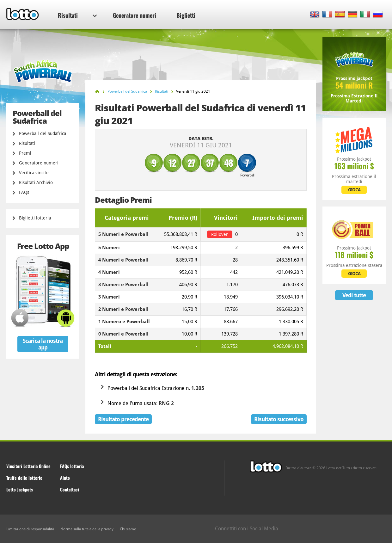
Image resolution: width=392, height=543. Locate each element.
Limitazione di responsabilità (30, 529)
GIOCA (354, 190)
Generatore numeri (135, 15)
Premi (25, 153)
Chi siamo (128, 529)
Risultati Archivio (36, 182)
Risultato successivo (279, 419)
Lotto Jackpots (20, 489)
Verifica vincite (34, 173)
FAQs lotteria (72, 466)
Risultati (77, 15)
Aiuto (65, 478)
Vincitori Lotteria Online (28, 466)
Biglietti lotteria (35, 218)
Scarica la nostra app (43, 344)
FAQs (24, 192)
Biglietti (186, 15)
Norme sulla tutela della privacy (87, 529)
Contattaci (70, 489)
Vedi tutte (354, 295)
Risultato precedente (123, 419)
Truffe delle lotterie (24, 478)
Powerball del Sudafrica (43, 133)
